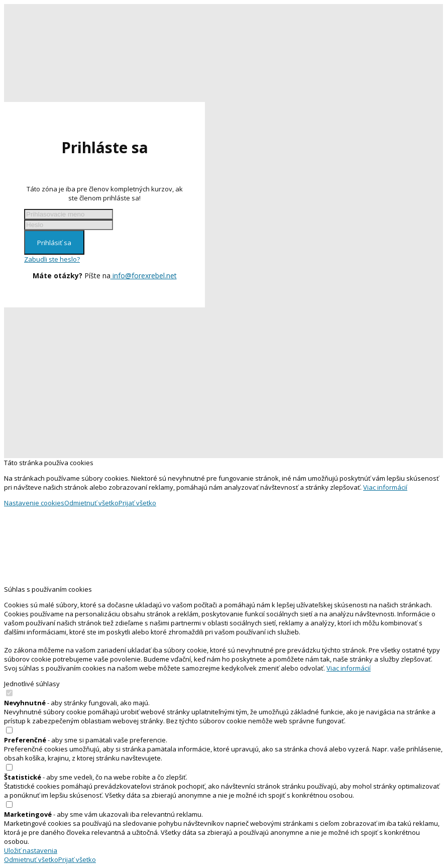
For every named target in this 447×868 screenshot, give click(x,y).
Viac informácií (385, 487)
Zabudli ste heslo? (52, 259)
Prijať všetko (137, 503)
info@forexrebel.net (144, 276)
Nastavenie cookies (34, 503)
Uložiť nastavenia (31, 850)
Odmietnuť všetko (91, 503)
